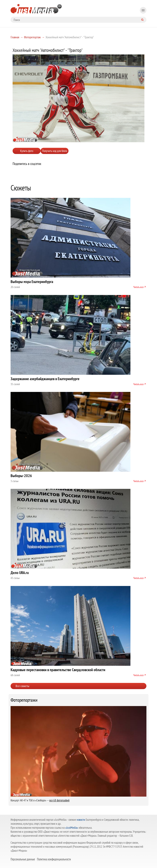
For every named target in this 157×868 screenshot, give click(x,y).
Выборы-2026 (21, 476)
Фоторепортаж (32, 37)
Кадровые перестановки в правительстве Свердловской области (58, 670)
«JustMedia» (72, 828)
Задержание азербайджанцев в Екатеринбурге (45, 379)
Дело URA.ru (20, 573)
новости (81, 820)
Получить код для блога (55, 151)
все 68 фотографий (59, 800)
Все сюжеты (22, 686)
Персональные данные (23, 859)
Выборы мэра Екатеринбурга (32, 282)
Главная (15, 37)
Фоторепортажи (24, 700)
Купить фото (27, 151)
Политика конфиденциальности (54, 859)
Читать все (138, 287)
